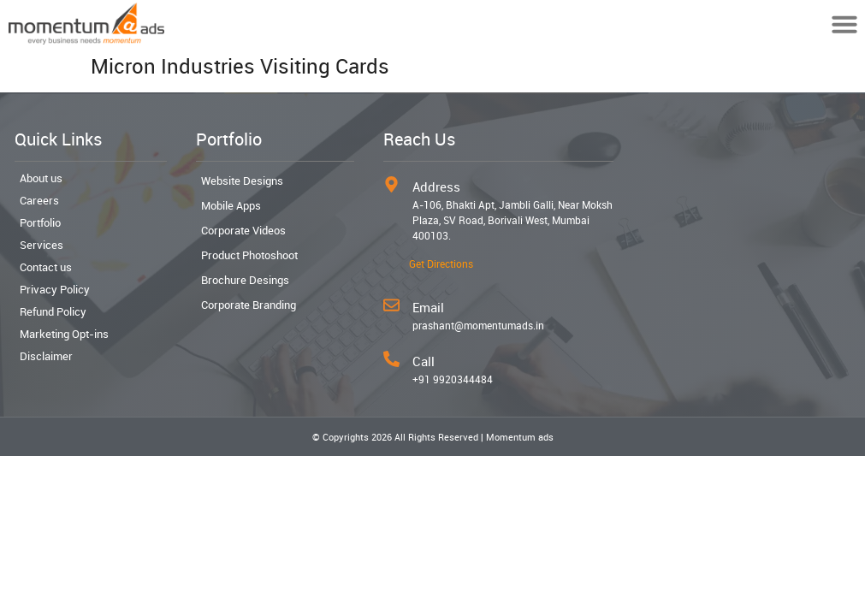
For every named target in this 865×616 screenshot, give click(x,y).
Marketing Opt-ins (64, 334)
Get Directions (441, 264)
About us (41, 178)
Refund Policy (53, 311)
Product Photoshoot (249, 255)
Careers (39, 200)
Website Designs (242, 181)
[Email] (391, 305)
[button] (844, 24)
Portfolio (40, 222)
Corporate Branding (249, 305)
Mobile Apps (231, 205)
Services (41, 245)
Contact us (46, 267)
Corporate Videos (243, 230)
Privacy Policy (55, 289)
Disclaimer (46, 356)
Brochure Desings (245, 280)
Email (428, 307)
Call (424, 361)
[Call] (391, 359)
